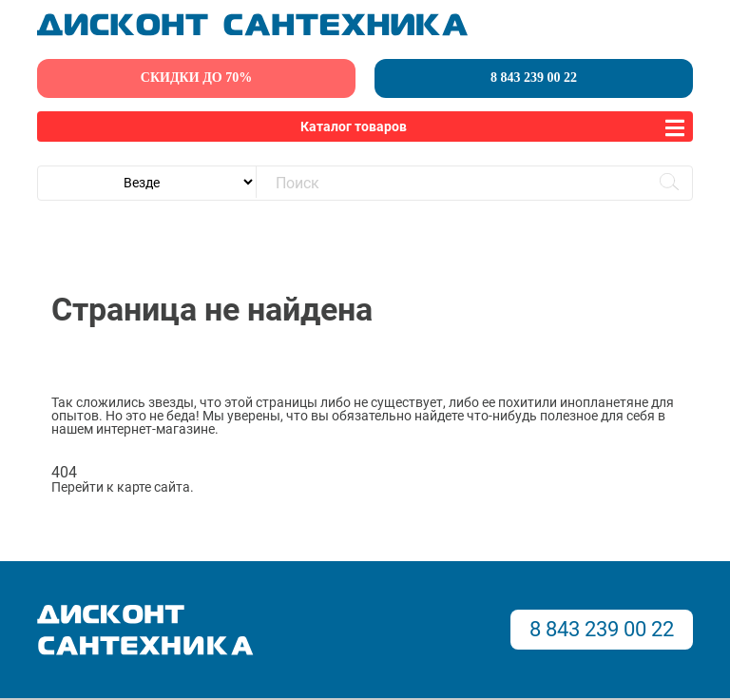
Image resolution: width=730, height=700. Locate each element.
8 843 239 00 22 (534, 78)
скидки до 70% (196, 78)
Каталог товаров (354, 126)
